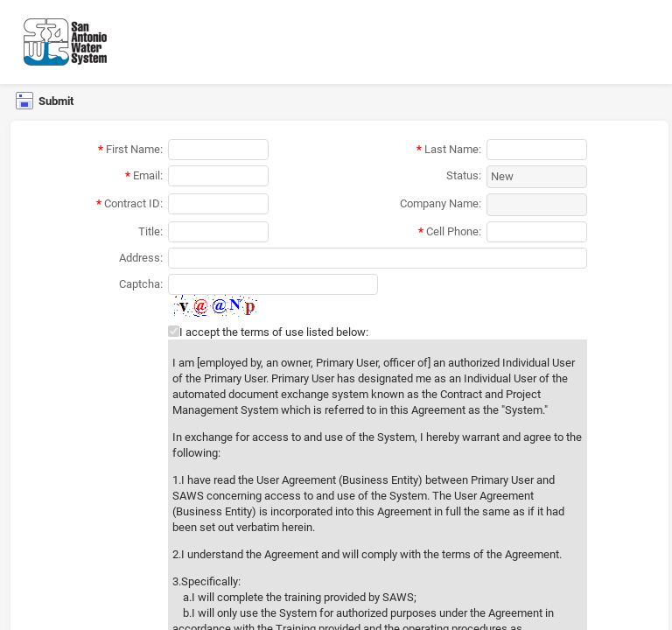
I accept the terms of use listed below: (274, 333)
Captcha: (141, 284)
